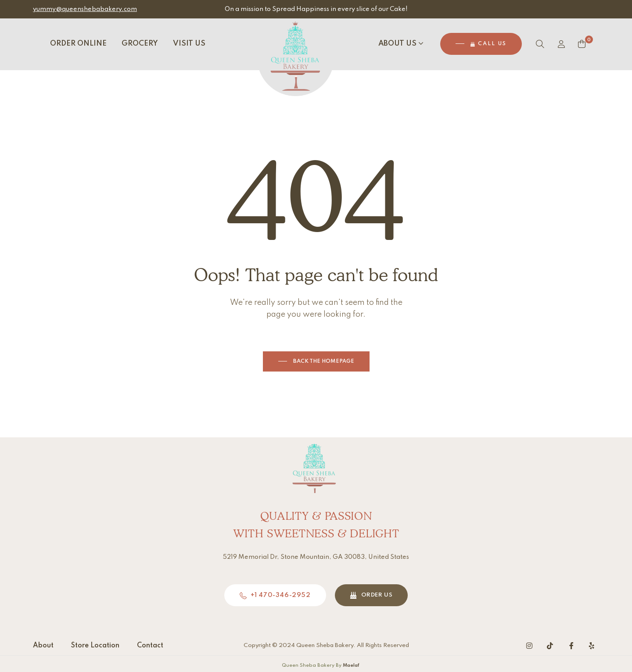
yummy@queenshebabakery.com (85, 9)
